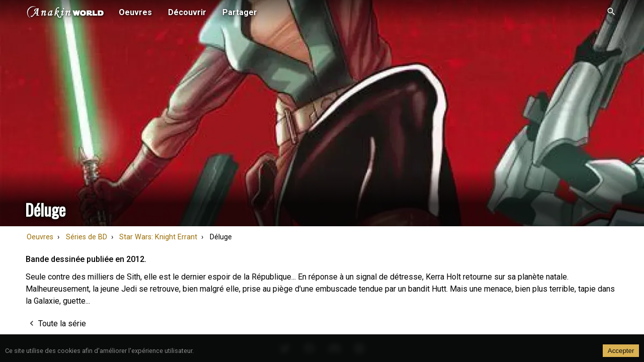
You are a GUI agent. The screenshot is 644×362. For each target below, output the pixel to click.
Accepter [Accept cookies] (621, 351)
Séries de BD (87, 237)
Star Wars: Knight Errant (158, 237)
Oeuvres (40, 237)
